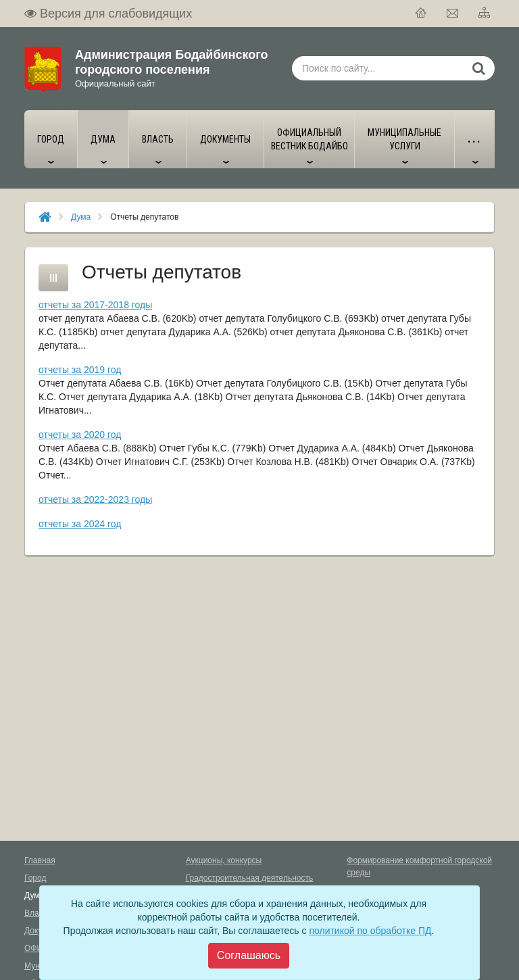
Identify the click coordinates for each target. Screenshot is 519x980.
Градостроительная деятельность (250, 878)
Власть (38, 913)
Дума (81, 217)
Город (35, 878)
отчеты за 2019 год (80, 370)
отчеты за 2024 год (80, 524)
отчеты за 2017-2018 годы (95, 305)
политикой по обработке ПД (370, 931)
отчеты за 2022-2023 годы (95, 499)
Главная (40, 860)
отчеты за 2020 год (80, 435)
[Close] (249, 956)
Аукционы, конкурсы (224, 860)
